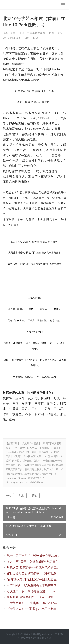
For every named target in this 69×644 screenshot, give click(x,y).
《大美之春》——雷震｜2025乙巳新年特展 (34, 609)
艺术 (21, 496)
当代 (8, 496)
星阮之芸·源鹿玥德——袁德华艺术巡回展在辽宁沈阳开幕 (34, 568)
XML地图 (37, 638)
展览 (34, 496)
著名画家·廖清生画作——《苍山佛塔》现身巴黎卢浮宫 (34, 597)
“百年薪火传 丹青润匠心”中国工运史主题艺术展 (34, 579)
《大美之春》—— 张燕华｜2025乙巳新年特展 (34, 603)
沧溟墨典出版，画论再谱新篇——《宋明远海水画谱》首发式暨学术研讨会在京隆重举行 (34, 591)
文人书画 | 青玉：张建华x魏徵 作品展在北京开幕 (34, 562)
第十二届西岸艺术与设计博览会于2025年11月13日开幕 (34, 556)
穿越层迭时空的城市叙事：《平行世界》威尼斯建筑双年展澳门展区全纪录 (34, 573)
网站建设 (47, 638)
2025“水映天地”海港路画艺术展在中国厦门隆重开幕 (34, 585)
